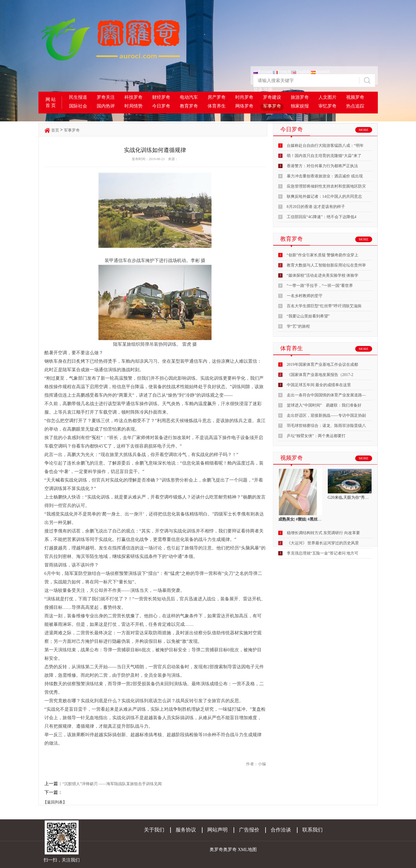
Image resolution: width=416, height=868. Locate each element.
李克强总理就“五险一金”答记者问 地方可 (323, 553)
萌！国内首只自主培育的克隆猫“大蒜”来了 (324, 156)
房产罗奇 (217, 97)
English (301, 71)
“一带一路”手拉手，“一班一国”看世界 (320, 286)
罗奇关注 (106, 97)
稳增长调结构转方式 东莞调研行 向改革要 (323, 533)
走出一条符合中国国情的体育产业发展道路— (326, 395)
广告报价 (249, 830)
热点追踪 (355, 106)
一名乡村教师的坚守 (305, 296)
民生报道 (78, 97)
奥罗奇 (230, 849)
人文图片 (327, 97)
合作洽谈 (281, 830)
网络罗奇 (244, 106)
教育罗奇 (189, 106)
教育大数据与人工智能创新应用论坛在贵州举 (326, 265)
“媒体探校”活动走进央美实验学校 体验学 (323, 275)
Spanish (321, 71)
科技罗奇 (133, 97)
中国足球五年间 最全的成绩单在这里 (319, 385)
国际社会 (78, 106)
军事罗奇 (272, 106)
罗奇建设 (272, 97)
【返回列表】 (55, 802)
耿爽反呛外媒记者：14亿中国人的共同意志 (324, 196)
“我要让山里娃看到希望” (308, 316)
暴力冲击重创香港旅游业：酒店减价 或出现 (325, 176)
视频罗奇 (355, 97)
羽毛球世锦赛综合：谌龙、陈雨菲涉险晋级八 (326, 426)
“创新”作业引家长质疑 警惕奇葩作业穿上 (323, 255)
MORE (364, 130)
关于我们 (154, 830)
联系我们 (312, 830)
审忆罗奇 (327, 106)
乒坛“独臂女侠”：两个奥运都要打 (316, 436)
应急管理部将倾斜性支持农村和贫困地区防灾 (326, 186)
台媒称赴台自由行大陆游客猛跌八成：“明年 (325, 146)
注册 (268, 90)
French (282, 71)
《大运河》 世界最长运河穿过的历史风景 (323, 543)
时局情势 (133, 106)
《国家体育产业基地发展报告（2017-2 (320, 375)
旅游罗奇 (300, 97)
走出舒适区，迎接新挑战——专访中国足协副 (326, 415)
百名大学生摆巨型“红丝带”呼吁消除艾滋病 (324, 306)
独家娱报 (300, 106)
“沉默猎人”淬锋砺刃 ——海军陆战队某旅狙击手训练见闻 (112, 784)
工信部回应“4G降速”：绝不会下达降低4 (322, 217)
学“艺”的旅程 (298, 326)
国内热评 (106, 106)
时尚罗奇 (244, 97)
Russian (263, 71)
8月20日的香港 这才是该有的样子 (316, 207)
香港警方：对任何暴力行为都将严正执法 (322, 166)
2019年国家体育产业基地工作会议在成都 (322, 365)
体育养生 (217, 106)
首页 (55, 130)
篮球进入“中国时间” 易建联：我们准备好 (324, 405)
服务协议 (186, 830)
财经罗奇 (161, 97)
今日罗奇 (161, 106)
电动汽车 (189, 97)
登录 (258, 90)
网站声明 (217, 830)
